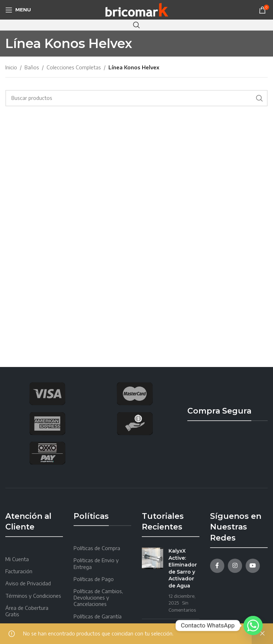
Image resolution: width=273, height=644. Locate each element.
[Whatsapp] (253, 626)
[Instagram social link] (235, 566)
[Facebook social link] (217, 566)
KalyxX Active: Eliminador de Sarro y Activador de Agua (183, 568)
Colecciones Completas (74, 67)
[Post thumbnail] (152, 580)
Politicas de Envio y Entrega (96, 563)
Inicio (11, 67)
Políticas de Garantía (98, 616)
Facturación (19, 571)
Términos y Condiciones (33, 596)
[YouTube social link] (253, 566)
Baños (32, 67)
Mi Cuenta (17, 559)
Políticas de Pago (94, 579)
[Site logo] (137, 9)
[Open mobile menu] (18, 10)
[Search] (136, 25)
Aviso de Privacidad (28, 583)
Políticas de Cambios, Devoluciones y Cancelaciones (98, 598)
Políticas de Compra (97, 548)
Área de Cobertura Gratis (27, 611)
